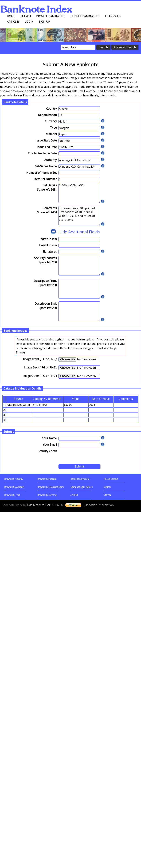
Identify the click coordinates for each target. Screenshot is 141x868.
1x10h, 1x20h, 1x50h (79, 193)
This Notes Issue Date (42, 153)
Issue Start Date (46, 140)
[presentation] (85, 456)
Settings (107, 487)
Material (51, 134)
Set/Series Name (46, 166)
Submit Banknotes (85, 16)
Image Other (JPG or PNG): (40, 376)
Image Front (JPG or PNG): (40, 359)
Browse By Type (12, 495)
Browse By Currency (47, 495)
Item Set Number (46, 179)
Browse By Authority (14, 487)
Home (11, 16)
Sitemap (108, 495)
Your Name (49, 438)
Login (29, 22)
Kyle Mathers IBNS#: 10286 (45, 505)
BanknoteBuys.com (80, 479)
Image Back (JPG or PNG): (40, 367)
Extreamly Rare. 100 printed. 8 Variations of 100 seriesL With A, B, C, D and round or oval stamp (79, 216)
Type (53, 128)
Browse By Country (14, 479)
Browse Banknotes (51, 16)
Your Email (50, 445)
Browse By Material (47, 479)
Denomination (47, 115)
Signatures (50, 252)
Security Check (47, 451)
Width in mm (49, 239)
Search (26, 16)
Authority (51, 160)
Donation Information (99, 505)
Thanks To (113, 16)
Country (51, 109)
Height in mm (48, 245)
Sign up (44, 22)
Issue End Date (47, 147)
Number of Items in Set (42, 173)
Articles (13, 22)
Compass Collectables (82, 487)
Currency (51, 121)
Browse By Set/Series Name (51, 487)
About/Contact (111, 479)
